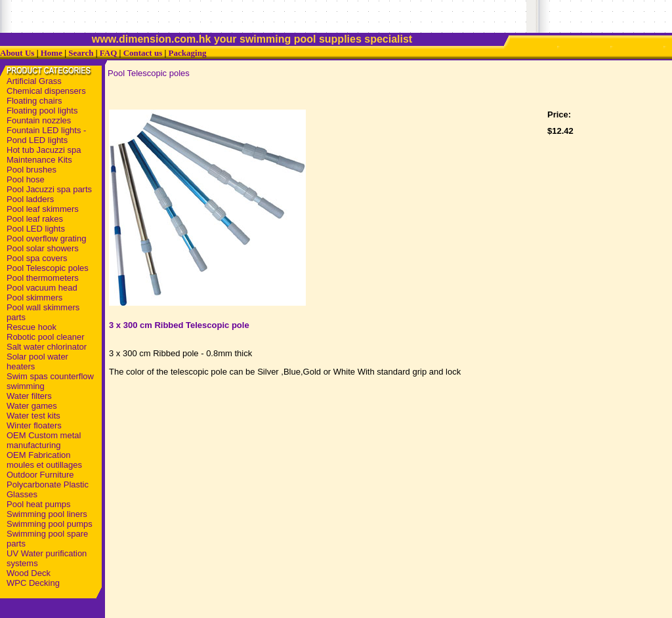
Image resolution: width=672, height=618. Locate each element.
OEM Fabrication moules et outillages (44, 460)
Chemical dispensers (46, 91)
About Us (17, 53)
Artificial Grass (34, 81)
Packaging (188, 53)
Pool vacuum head (42, 288)
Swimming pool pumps (50, 524)
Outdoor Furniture (40, 475)
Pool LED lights (36, 229)
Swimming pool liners (47, 514)
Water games (32, 406)
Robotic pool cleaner (46, 337)
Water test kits (33, 416)
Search (81, 53)
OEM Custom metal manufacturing (44, 440)
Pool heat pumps (39, 504)
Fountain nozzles (39, 120)
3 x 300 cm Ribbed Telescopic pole (179, 325)
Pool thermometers (43, 278)
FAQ (108, 53)
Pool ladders (30, 199)
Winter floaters (34, 425)
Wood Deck (29, 573)
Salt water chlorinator (47, 347)
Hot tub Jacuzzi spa (44, 150)
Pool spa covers (37, 258)
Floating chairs (34, 101)
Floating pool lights (42, 111)
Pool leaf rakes (35, 219)
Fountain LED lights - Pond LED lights (46, 135)
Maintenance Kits (39, 160)
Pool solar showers (43, 248)
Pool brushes (31, 170)
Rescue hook (31, 327)
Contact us (143, 53)
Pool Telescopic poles (48, 268)
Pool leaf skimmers (43, 209)
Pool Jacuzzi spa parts (49, 189)
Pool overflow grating (46, 238)
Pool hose (26, 179)
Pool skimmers (34, 298)
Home (52, 53)
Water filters (29, 396)
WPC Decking (33, 583)
